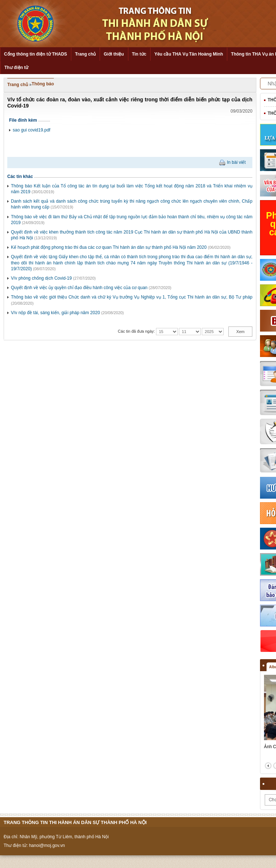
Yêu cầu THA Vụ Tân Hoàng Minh (189, 54)
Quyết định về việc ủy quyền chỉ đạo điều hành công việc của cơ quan (79, 288)
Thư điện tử (16, 68)
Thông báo (43, 84)
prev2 (268, 766)
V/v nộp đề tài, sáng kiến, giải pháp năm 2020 (55, 313)
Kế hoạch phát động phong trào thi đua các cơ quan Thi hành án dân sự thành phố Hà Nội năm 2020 (109, 247)
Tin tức (139, 54)
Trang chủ (85, 54)
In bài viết (236, 162)
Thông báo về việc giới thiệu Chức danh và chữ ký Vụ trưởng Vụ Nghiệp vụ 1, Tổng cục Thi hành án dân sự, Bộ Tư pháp (132, 297)
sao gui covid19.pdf (31, 130)
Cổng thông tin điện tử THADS (35, 54)
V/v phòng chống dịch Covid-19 (41, 278)
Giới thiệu (114, 54)
